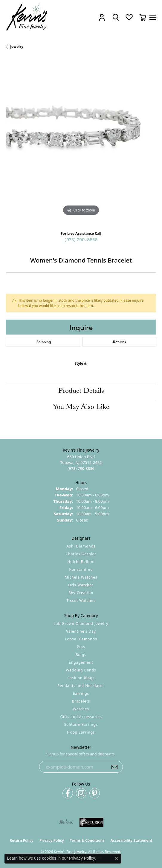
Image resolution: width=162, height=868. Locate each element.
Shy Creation (81, 593)
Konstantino (81, 569)
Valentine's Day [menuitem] (81, 631)
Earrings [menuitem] (81, 693)
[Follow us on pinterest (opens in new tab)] (95, 793)
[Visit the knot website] (66, 822)
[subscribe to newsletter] (114, 767)
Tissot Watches (81, 601)
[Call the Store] (81, 468)
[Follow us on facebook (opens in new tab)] (68, 793)
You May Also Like (81, 408)
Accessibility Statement (131, 840)
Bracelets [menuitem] (81, 701)
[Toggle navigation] (153, 17)
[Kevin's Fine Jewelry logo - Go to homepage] (27, 17)
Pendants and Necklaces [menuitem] (81, 686)
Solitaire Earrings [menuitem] (81, 724)
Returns (119, 342)
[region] (81, 142)
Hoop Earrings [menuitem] (81, 732)
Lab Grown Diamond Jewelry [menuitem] (81, 624)
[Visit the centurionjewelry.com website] (91, 822)
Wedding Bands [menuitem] (81, 670)
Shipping (44, 342)
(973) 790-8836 (81, 239)
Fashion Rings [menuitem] (81, 678)
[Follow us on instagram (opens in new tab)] (81, 793)
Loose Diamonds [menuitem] (81, 639)
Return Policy (22, 840)
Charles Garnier (81, 554)
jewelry (17, 46)
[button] (102, 17)
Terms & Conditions (87, 840)
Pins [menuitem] (81, 647)
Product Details (81, 392)
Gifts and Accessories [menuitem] (81, 717)
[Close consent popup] (116, 858)
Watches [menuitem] (81, 709)
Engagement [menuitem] (81, 662)
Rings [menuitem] (81, 655)
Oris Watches (81, 585)
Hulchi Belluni (81, 562)
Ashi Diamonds (81, 546)
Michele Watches (81, 577)
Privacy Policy (52, 840)
